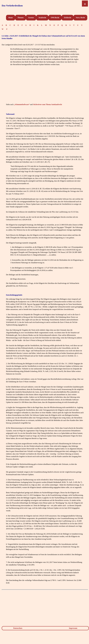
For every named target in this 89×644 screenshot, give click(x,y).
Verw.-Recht (80, 18)
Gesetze (31, 18)
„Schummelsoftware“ (22, 104)
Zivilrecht (67, 18)
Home (11, 18)
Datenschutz (18, 628)
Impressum (73, 628)
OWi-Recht (55, 18)
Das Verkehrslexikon (12, 6)
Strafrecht (42, 18)
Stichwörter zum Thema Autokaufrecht (48, 104)
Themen (21, 18)
